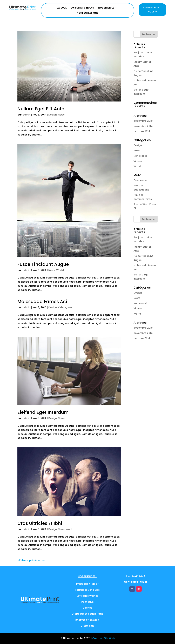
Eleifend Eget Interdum (43, 412)
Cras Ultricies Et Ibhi (40, 523)
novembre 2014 (143, 126)
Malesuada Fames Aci (42, 302)
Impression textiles (87, 620)
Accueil (62, 8)
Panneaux (87, 602)
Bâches (87, 608)
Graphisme (87, 626)
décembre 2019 (143, 121)
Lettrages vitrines (87, 596)
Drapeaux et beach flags (87, 614)
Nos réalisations (87, 13)
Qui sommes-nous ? (82, 8)
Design (53, 115)
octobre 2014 (142, 131)
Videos (62, 307)
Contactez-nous (151, 10)
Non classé (140, 156)
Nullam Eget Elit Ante (41, 109)
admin (26, 115)
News (61, 115)
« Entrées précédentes (31, 560)
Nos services (106, 8)
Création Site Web (103, 638)
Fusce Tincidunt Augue (43, 264)
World (60, 270)
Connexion (140, 180)
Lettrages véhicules (87, 590)
